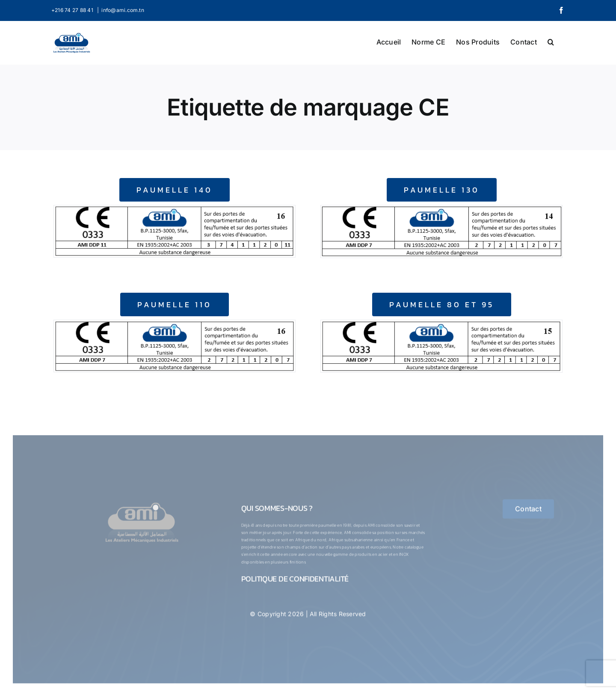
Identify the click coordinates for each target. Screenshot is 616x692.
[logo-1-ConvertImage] (142, 505)
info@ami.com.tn (123, 10)
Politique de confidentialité (295, 581)
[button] (551, 41)
